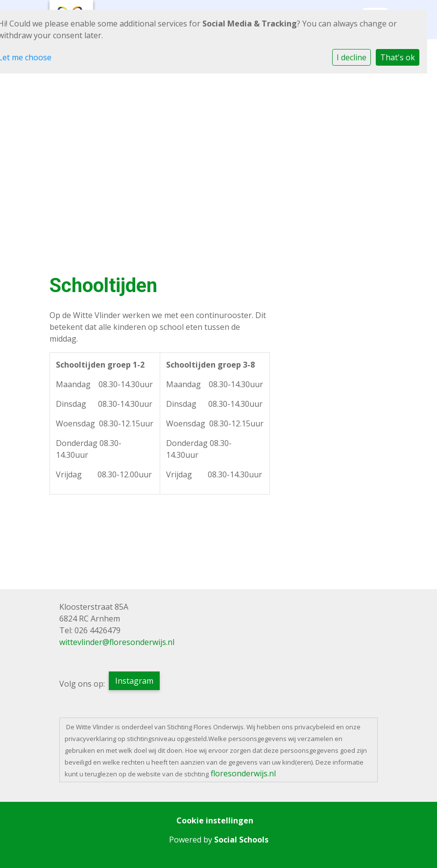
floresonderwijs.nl (243, 773)
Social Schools (241, 840)
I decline (352, 57)
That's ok (398, 57)
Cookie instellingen (215, 820)
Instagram (134, 681)
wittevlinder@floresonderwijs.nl (117, 642)
